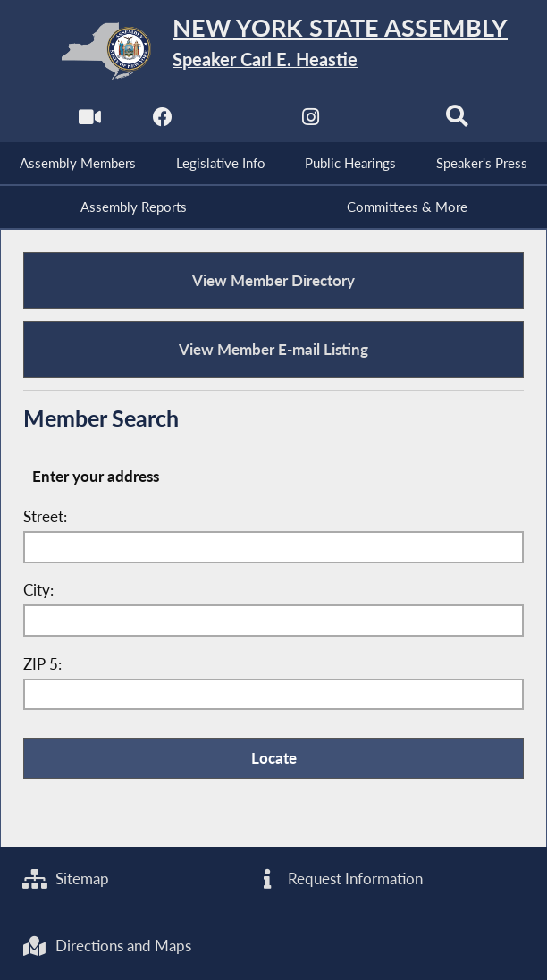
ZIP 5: (42, 664)
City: (38, 590)
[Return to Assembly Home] (274, 51)
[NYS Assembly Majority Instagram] (311, 122)
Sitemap (66, 879)
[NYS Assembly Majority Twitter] (236, 122)
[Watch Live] (90, 122)
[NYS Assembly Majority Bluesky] (384, 122)
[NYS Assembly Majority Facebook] (163, 122)
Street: (45, 517)
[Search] (457, 122)
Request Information (339, 879)
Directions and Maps (107, 946)
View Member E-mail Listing (273, 350)
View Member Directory (273, 281)
